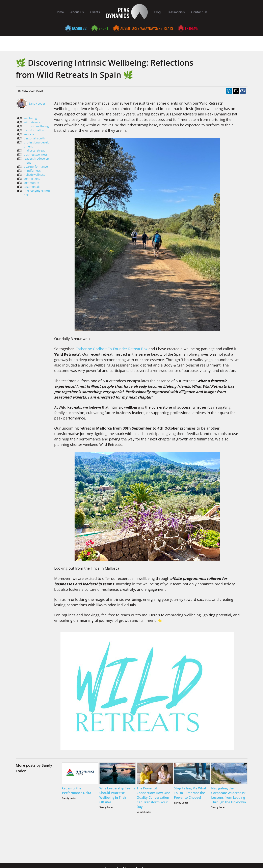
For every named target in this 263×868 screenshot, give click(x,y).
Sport (103, 28)
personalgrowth (34, 138)
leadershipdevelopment (36, 160)
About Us (77, 12)
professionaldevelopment (37, 144)
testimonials (32, 187)
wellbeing (30, 118)
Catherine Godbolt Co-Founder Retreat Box (112, 349)
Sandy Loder (37, 103)
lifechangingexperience (37, 193)
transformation (34, 130)
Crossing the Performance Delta (77, 791)
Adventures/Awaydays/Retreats (147, 28)
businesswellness (36, 154)
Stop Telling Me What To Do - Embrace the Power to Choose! (190, 793)
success (29, 134)
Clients (95, 12)
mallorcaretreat (34, 150)
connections (32, 179)
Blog (157, 12)
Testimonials (176, 12)
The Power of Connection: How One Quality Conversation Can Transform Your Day (153, 797)
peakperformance (36, 167)
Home (60, 12)
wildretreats (32, 122)
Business (79, 28)
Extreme (191, 28)
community (31, 183)
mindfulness (32, 171)
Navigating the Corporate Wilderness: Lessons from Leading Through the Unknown (229, 795)
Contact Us (199, 12)
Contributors (218, 42)
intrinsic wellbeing (36, 126)
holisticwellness (34, 175)
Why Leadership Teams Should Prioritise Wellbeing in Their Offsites (117, 795)
